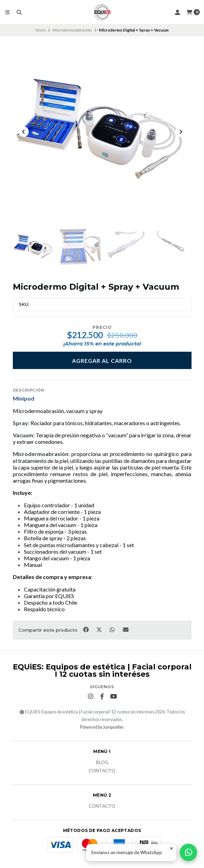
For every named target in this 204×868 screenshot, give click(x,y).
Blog (102, 763)
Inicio (41, 30)
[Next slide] (181, 132)
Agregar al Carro (102, 361)
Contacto (102, 771)
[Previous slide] (24, 132)
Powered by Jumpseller (102, 727)
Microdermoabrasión (72, 30)
